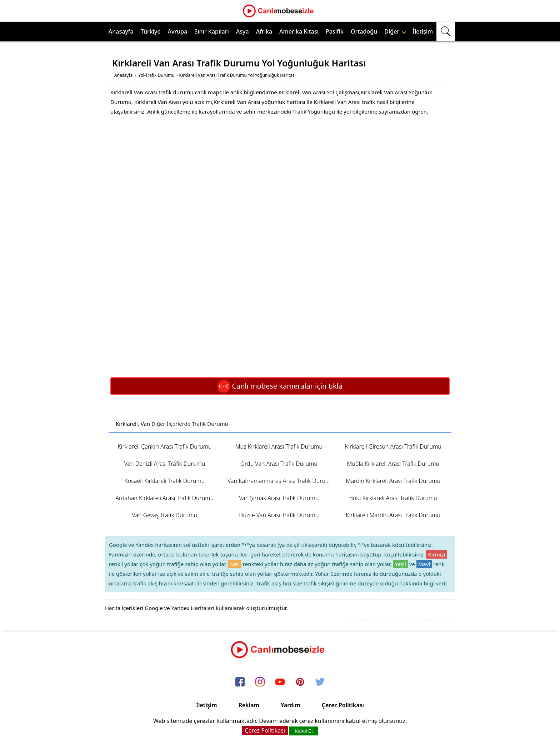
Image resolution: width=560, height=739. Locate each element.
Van (145, 424)
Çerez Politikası (343, 705)
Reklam (249, 705)
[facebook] (240, 683)
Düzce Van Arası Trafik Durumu (279, 515)
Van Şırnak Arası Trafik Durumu (279, 498)
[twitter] (320, 683)
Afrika (264, 31)
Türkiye (151, 31)
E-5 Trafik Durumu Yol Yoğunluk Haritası (405, 620)
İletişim (423, 31)
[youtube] (280, 683)
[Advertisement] (280, 174)
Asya (242, 31)
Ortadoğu (364, 31)
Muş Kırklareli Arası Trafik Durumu (279, 446)
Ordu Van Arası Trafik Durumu (279, 464)
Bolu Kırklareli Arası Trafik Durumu (393, 498)
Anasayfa (121, 31)
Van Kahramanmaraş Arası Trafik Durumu (281, 481)
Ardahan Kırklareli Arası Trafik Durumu (164, 498)
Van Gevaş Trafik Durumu (165, 515)
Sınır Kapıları (211, 31)
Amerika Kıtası (299, 31)
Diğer (395, 31)
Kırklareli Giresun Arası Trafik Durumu (393, 446)
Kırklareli (127, 424)
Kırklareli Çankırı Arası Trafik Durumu (164, 446)
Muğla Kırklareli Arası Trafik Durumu (393, 464)
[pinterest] (300, 683)
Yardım (291, 705)
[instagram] (260, 683)
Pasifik (335, 31)
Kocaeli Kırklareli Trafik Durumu (164, 481)
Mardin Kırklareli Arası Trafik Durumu (393, 481)
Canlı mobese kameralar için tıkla (280, 386)
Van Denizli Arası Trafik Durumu (164, 464)
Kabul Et (304, 731)
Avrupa (178, 31)
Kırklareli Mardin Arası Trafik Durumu (393, 515)
